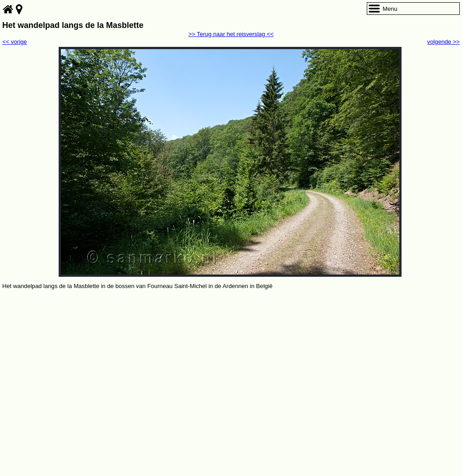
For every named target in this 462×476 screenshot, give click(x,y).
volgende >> (444, 42)
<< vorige (15, 42)
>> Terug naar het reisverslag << (231, 34)
